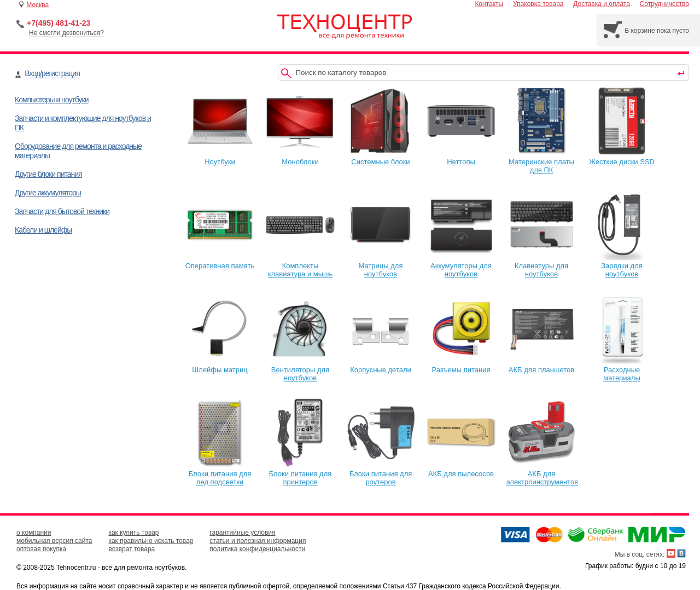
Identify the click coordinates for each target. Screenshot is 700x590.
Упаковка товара (538, 4)
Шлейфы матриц (220, 366)
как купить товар (133, 533)
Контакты (489, 4)
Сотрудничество (664, 4)
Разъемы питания (461, 366)
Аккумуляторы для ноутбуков (461, 266)
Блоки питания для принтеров (300, 474)
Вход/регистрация (52, 73)
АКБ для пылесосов (461, 470)
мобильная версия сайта (54, 541)
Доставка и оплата (602, 4)
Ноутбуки (220, 158)
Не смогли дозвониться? (66, 33)
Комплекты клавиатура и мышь (300, 266)
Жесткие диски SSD (622, 158)
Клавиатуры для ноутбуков (541, 266)
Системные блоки (381, 158)
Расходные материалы (622, 370)
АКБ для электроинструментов (542, 474)
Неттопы (461, 158)
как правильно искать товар (151, 541)
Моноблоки (300, 158)
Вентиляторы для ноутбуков (300, 370)
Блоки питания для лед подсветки (220, 474)
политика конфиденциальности (257, 549)
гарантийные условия (242, 533)
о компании (34, 533)
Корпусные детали (381, 366)
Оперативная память (220, 262)
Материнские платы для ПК (541, 162)
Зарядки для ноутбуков (622, 266)
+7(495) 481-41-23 (59, 23)
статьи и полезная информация (258, 541)
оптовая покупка (41, 549)
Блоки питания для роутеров (381, 474)
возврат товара (132, 549)
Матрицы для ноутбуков (381, 266)
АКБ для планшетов (541, 366)
